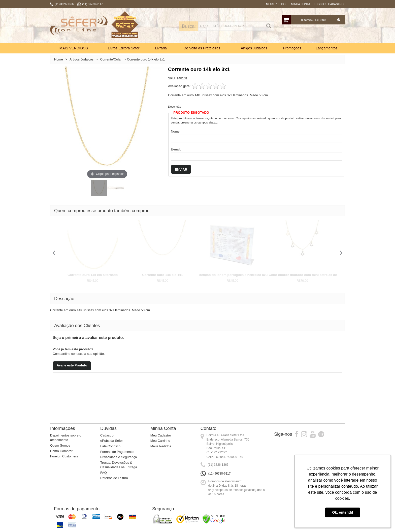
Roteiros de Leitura (114, 478)
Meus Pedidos (277, 4)
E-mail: (176, 149)
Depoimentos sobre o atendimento (66, 438)
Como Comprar (61, 451)
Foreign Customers (64, 456)
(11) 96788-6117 (220, 474)
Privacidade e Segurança (119, 457)
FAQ (104, 473)
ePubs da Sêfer (112, 441)
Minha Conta (301, 4)
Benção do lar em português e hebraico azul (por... (239, 275)
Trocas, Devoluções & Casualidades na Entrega (119, 465)
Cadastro (107, 435)
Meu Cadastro (161, 435)
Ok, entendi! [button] (342, 512)
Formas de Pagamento (117, 452)
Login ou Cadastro (329, 4)
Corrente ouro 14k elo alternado (93, 275)
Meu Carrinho (160, 441)
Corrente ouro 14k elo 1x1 (162, 275)
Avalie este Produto (72, 365)
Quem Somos (60, 445)
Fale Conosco (110, 446)
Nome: (176, 131)
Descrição (175, 106)
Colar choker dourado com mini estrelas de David (308, 275)
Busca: (182, 26)
